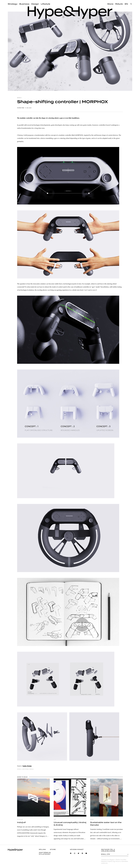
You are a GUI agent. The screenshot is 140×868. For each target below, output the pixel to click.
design (19, 98)
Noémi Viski (21, 108)
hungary (20, 820)
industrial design (28, 769)
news (92, 820)
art (55, 820)
